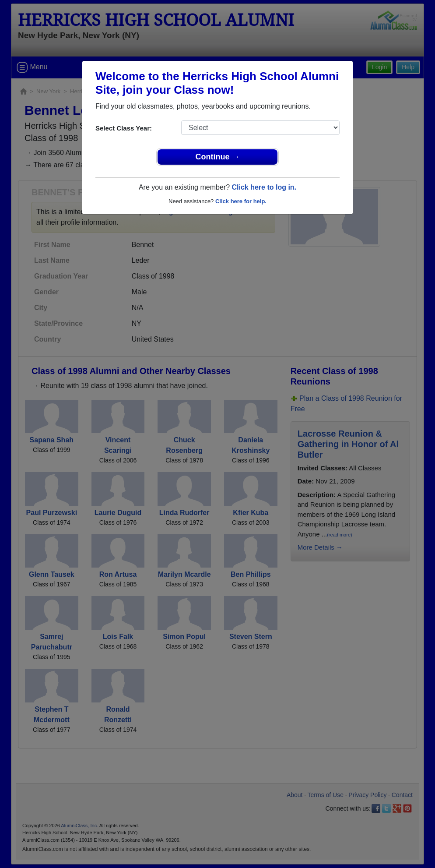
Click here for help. (241, 201)
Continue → (218, 157)
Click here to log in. (264, 187)
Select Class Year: (124, 128)
